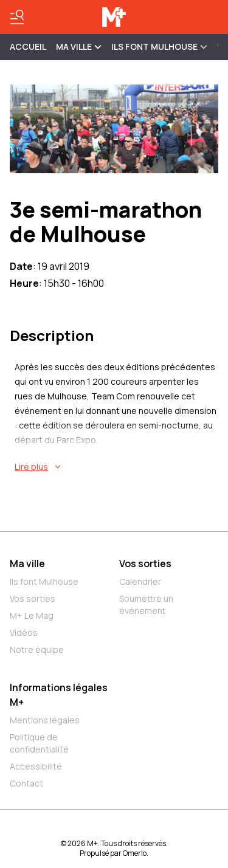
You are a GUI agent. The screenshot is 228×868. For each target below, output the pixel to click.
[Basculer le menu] (17, 17)
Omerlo (135, 853)
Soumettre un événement (146, 604)
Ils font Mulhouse (44, 581)
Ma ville (27, 563)
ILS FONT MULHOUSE (159, 46)
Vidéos (24, 632)
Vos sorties (33, 598)
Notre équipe (37, 649)
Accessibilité (36, 766)
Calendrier (140, 581)
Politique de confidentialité (39, 743)
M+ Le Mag (32, 615)
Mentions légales (45, 720)
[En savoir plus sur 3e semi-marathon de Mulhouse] (116, 467)
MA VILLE (79, 46)
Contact (26, 783)
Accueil (28, 46)
